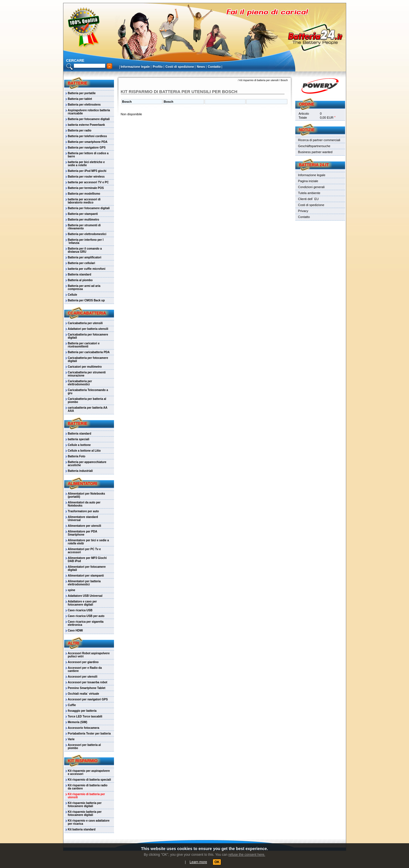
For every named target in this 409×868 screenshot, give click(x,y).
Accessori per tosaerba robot (88, 682)
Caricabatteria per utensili (85, 323)
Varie (71, 739)
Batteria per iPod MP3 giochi (87, 171)
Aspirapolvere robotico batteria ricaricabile (89, 112)
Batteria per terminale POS (86, 188)
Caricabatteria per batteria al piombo (87, 400)
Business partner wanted (315, 152)
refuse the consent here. (247, 855)
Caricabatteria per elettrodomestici (80, 383)
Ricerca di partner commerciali (319, 140)
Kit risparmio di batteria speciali (90, 780)
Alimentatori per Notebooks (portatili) (87, 495)
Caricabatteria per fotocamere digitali (88, 336)
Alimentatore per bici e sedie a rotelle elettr (89, 542)
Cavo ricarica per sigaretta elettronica (86, 623)
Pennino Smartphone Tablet (87, 688)
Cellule (73, 295)
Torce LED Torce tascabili (85, 716)
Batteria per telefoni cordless (88, 136)
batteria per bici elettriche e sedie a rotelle (86, 164)
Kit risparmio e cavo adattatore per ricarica (89, 822)
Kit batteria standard (82, 829)
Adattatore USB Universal (85, 596)
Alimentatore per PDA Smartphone (83, 533)
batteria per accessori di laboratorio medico (84, 201)
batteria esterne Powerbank (87, 125)
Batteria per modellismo (84, 194)
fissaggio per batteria (82, 711)
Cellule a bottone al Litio (84, 451)
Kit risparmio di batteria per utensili (87, 796)
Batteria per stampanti (83, 214)
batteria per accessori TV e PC (88, 182)
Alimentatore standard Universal (83, 519)
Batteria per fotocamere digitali (89, 119)
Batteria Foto (77, 456)
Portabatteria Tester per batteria (89, 734)
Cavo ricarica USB (80, 610)
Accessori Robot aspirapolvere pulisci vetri (89, 655)
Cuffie (72, 705)
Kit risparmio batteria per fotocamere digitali (85, 805)
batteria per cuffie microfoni (87, 269)
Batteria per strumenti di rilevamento (84, 227)
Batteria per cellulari (82, 263)
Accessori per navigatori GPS (88, 699)
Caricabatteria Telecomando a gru (88, 392)
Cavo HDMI (75, 631)
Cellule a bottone (79, 445)
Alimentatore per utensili (85, 526)
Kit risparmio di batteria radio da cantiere (88, 787)
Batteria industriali (80, 471)
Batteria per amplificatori (85, 257)
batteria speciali (79, 439)
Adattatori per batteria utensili (88, 329)
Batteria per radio (80, 130)
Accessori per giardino (83, 662)
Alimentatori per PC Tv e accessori (84, 551)
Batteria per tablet (80, 99)
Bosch (284, 80)
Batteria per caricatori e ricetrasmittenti (84, 345)
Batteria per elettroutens (84, 105)
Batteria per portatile (82, 93)
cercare (75, 60)
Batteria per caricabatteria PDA (89, 352)
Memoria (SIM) (78, 722)
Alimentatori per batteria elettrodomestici (84, 583)
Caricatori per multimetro (85, 367)
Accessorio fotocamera (84, 728)
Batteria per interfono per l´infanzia (86, 241)
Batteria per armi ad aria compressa (84, 287)
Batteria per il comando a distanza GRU (85, 250)
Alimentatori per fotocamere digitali (87, 568)
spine (72, 590)
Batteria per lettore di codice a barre (88, 155)
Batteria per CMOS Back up (86, 300)
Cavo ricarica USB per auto (86, 616)
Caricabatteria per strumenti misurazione (87, 374)
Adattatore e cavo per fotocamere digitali (82, 603)
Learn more (198, 862)
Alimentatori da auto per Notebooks (84, 504)
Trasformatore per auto (83, 511)
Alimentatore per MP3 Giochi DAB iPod (87, 560)
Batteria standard (80, 274)
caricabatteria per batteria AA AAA (88, 409)
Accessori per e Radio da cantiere (85, 669)
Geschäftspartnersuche (314, 146)
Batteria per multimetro (84, 220)
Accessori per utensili (83, 677)
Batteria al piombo (80, 280)
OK (217, 862)
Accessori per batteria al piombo (84, 746)
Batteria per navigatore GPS (87, 148)
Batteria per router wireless (86, 177)
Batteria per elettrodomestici (87, 234)
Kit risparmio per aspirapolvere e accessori (89, 772)
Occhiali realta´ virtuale (84, 694)
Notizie (307, 130)
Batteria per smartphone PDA (88, 142)
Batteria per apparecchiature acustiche (87, 464)
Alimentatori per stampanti (86, 576)
